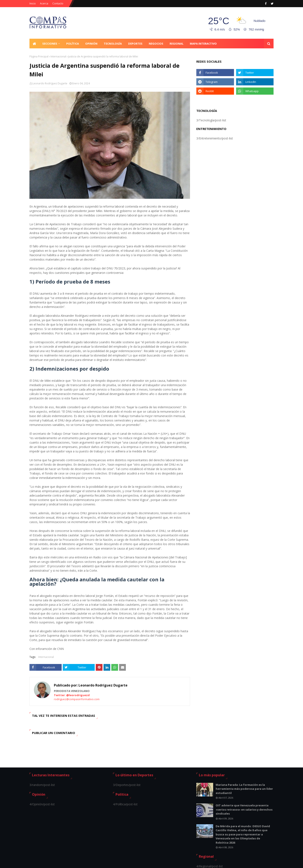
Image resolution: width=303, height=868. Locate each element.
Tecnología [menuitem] (113, 44)
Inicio (33, 3)
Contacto (58, 3)
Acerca (44, 3)
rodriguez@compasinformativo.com (77, 699)
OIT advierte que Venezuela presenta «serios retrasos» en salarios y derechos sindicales (244, 809)
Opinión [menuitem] (91, 44)
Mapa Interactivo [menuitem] (203, 44)
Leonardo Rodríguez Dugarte (50, 83)
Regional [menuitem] (177, 44)
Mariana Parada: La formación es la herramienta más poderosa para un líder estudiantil (244, 789)
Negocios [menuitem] (156, 44)
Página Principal (39, 56)
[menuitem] (34, 44)
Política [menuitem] (73, 44)
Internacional (58, 56)
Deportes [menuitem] (135, 44)
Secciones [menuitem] (50, 44)
